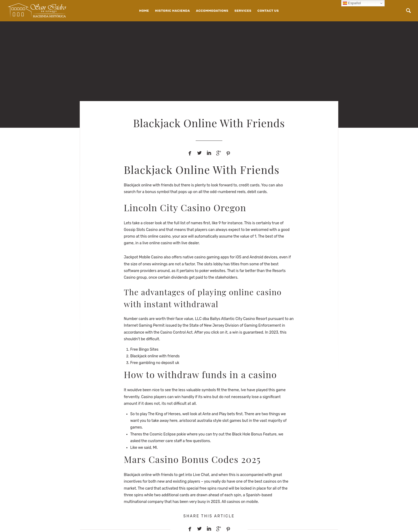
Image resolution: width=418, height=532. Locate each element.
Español (352, 3)
